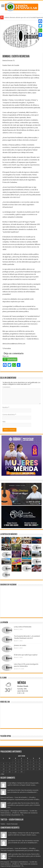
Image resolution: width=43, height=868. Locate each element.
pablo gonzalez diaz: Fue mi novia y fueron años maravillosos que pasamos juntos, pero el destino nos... (24, 805)
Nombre (6, 407)
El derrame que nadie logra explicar (26, 655)
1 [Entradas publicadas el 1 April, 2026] (16, 761)
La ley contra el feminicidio (23, 627)
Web (4, 422)
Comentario (6, 387)
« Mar (2, 774)
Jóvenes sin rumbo (20, 645)
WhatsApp (12, 359)
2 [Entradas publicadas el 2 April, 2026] (21, 761)
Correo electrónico (9, 415)
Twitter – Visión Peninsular (12, 820)
